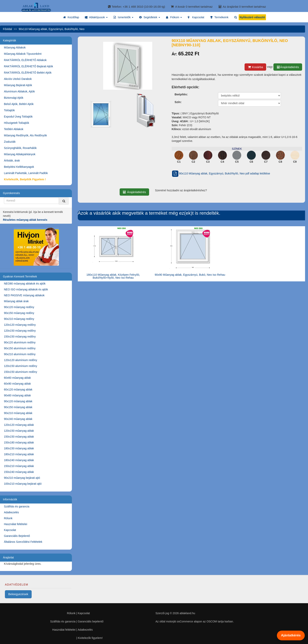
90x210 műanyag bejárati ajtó (22, 478)
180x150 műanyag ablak (19, 448)
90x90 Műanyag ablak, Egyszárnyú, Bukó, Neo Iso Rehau (190, 275)
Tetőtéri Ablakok (14, 129)
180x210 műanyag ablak (19, 454)
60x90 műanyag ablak (17, 384)
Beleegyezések (18, 594)
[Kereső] (64, 201)
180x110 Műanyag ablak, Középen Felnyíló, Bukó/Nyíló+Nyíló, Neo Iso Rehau (113, 276)
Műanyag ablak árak (16, 301)
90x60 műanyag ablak (17, 395)
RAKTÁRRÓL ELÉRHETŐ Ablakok (25, 60)
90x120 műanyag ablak (18, 401)
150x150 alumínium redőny (21, 372)
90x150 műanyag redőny (19, 313)
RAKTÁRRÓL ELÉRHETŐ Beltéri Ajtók (28, 73)
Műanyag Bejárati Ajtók (18, 85)
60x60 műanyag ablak (17, 378)
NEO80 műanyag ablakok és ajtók (25, 284)
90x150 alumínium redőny (20, 348)
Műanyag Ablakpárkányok (20, 154)
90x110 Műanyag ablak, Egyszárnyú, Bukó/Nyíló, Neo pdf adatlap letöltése (221, 173)
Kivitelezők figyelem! (90, 638)
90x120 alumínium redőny (20, 342)
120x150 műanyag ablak (19, 431)
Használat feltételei (16, 524)
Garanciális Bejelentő (17, 536)
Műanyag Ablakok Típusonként (23, 54)
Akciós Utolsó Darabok (18, 79)
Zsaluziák (10, 142)
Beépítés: (181, 94)
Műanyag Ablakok (15, 47)
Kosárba (255, 67)
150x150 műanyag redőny (20, 337)
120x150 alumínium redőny (21, 366)
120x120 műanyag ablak (19, 425)
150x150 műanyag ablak (19, 437)
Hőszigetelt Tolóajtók (16, 123)
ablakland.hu (187, 613)
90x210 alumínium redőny (20, 354)
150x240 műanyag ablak (19, 472)
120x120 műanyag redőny (20, 325)
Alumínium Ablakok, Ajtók (19, 91)
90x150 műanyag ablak (18, 407)
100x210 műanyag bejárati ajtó (23, 484)
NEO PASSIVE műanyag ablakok (24, 295)
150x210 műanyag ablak (19, 466)
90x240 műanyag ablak (18, 419)
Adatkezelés (11, 512)
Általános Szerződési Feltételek (23, 542)
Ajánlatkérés (291, 635)
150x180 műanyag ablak (19, 442)
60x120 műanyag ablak (18, 390)
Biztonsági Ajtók (14, 98)
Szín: (178, 102)
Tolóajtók (9, 110)
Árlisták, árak (12, 161)
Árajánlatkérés (288, 67)
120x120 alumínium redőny (21, 360)
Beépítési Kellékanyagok (19, 167)
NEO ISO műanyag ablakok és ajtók (26, 289)
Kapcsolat (10, 530)
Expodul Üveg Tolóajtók (18, 117)
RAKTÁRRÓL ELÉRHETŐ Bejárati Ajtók (28, 66)
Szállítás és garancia (17, 506)
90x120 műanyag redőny (19, 307)
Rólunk (8, 518)
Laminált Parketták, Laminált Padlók (26, 173)
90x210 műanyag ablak (18, 413)
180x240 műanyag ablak (19, 460)
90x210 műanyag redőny (19, 319)
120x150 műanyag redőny (20, 331)
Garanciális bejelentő (91, 621)
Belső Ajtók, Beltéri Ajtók (19, 104)
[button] (96, 17)
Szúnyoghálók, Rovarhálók (20, 148)
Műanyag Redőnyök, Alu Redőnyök (25, 135)
